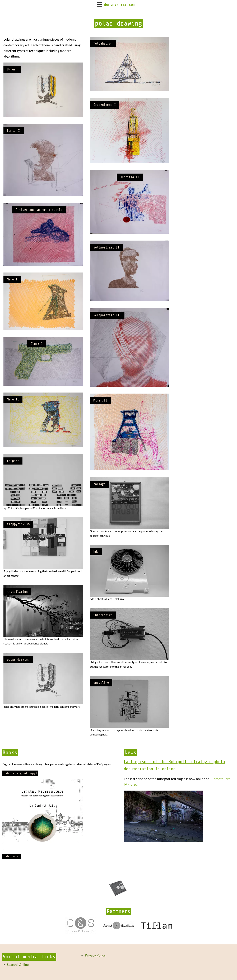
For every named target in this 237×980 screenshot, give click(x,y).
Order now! (11, 856)
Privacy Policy (95, 955)
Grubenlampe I (105, 105)
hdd (96, 552)
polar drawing (18, 659)
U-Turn (12, 69)
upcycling (101, 683)
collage (99, 484)
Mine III (100, 400)
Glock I (37, 344)
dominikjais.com (119, 4)
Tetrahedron (103, 44)
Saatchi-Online (18, 965)
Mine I (12, 279)
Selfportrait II (106, 247)
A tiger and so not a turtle (39, 210)
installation (17, 592)
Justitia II (130, 177)
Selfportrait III (107, 315)
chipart (13, 461)
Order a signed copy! (20, 773)
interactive (103, 615)
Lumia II (14, 131)
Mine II (13, 399)
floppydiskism (18, 524)
